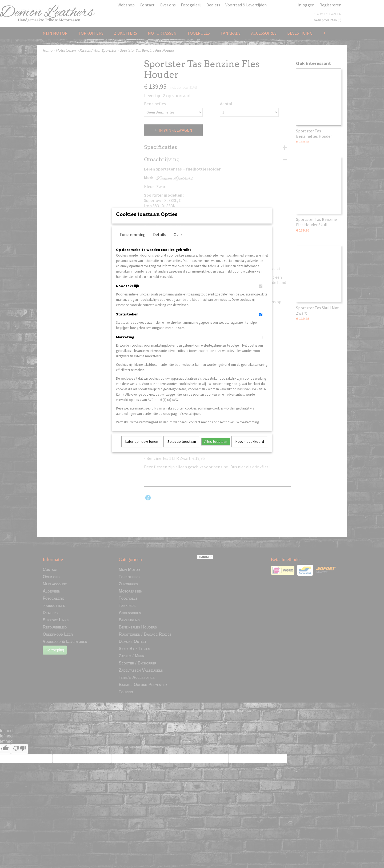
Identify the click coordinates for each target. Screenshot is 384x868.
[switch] (261, 293)
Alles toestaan (216, 448)
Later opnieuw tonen (142, 448)
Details (160, 241)
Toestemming (133, 241)
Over (178, 241)
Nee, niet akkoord (250, 448)
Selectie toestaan (182, 448)
